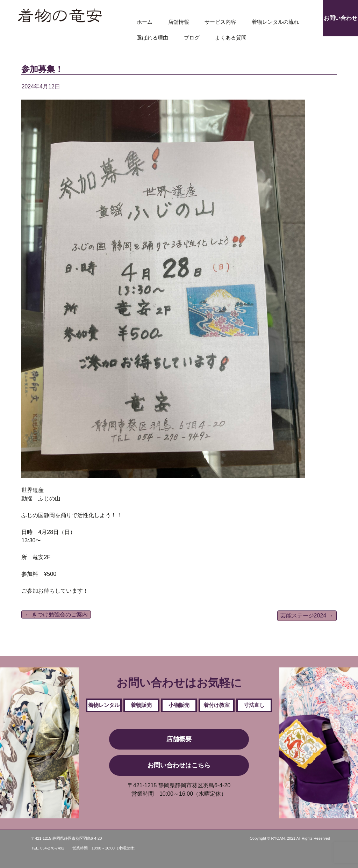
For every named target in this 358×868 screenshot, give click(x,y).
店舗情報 (179, 22)
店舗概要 (179, 739)
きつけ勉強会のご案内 (56, 614)
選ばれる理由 (152, 38)
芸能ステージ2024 (307, 616)
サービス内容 (220, 22)
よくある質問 (231, 38)
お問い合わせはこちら (179, 765)
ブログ (192, 38)
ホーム (145, 22)
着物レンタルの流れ (275, 22)
